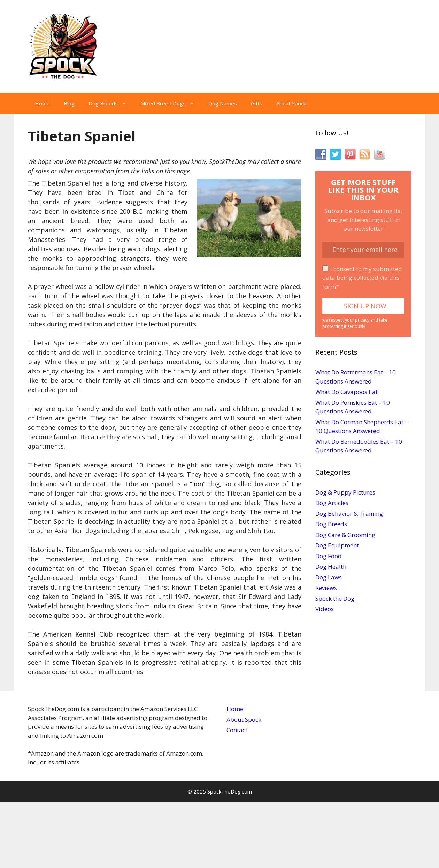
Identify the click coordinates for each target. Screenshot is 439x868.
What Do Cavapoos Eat (346, 392)
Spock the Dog (335, 598)
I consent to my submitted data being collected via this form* (362, 278)
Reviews (326, 588)
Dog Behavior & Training (349, 514)
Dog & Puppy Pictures (345, 492)
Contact (237, 730)
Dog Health (331, 566)
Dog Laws (329, 577)
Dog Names (223, 103)
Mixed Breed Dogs (171, 103)
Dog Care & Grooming (345, 535)
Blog (69, 103)
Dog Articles (332, 503)
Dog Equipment (337, 545)
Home (42, 103)
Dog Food (329, 556)
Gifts (257, 103)
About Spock (291, 103)
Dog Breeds (111, 103)
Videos (325, 609)
